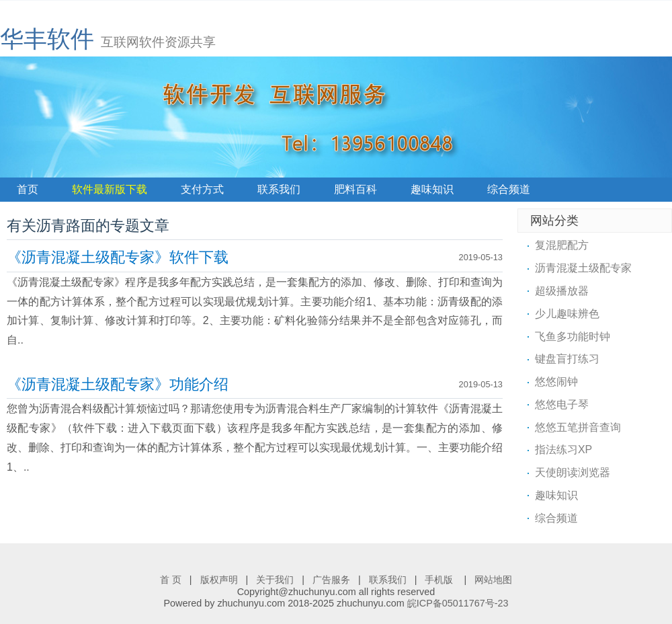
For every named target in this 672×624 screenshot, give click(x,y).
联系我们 (279, 189)
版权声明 (219, 580)
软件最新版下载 (110, 189)
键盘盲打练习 (567, 359)
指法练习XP (563, 450)
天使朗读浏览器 (573, 472)
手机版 (440, 580)
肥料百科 (355, 189)
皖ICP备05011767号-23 (458, 603)
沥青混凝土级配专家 (583, 268)
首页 (28, 189)
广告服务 (331, 580)
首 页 (171, 580)
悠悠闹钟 (556, 382)
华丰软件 (47, 39)
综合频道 (509, 189)
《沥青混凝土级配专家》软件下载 (118, 257)
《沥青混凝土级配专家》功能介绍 (118, 384)
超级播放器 (562, 291)
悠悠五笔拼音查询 (578, 427)
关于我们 (275, 580)
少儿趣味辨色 (567, 314)
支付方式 (202, 189)
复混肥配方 (562, 245)
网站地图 (493, 580)
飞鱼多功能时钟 (573, 337)
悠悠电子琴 (562, 404)
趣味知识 (432, 189)
